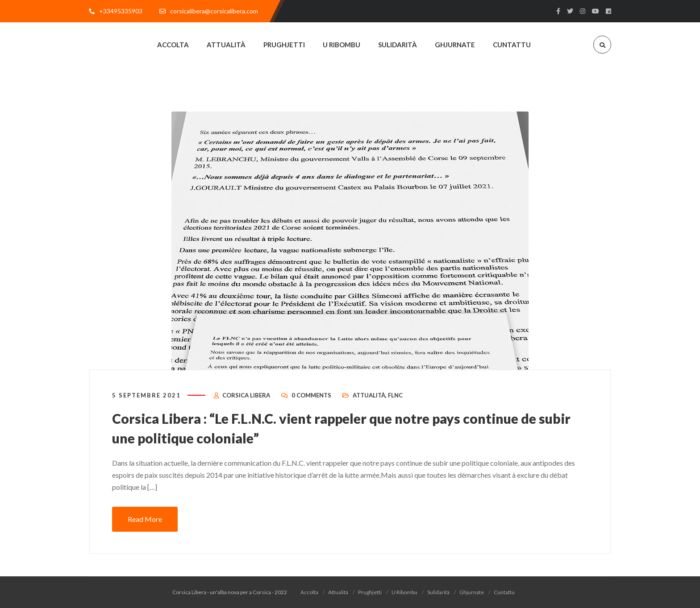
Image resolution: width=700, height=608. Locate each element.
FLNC (395, 395)
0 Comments (311, 395)
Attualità (369, 395)
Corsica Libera (246, 395)
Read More (145, 519)
